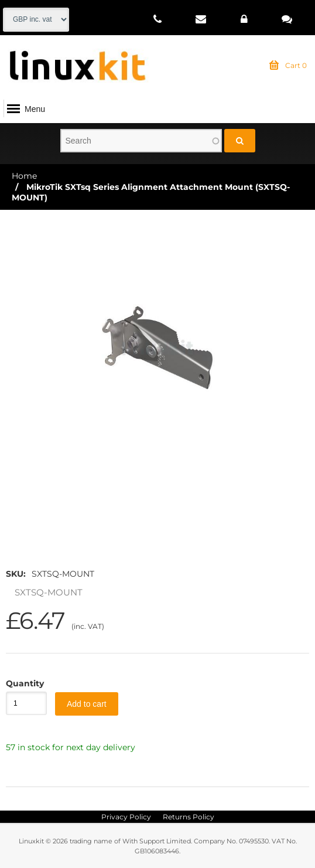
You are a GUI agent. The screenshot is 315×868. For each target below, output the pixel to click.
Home (24, 176)
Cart (288, 66)
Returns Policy (189, 817)
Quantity (20, 683)
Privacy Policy (126, 817)
